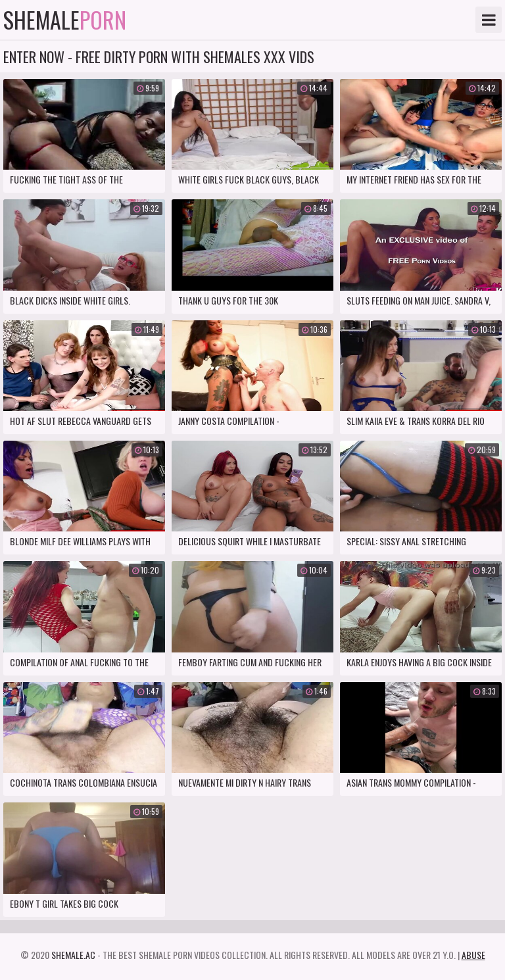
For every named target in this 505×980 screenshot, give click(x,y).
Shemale (65, 20)
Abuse (473, 955)
